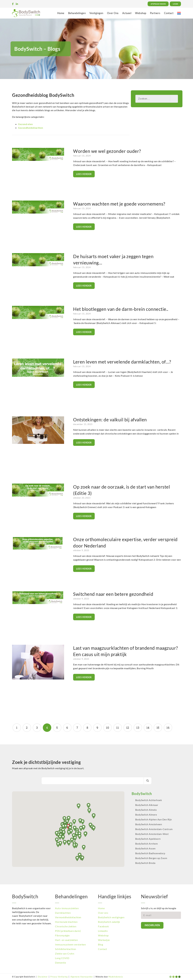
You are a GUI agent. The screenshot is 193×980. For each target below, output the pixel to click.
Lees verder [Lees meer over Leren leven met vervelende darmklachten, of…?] (84, 385)
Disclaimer (43, 977)
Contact (169, 13)
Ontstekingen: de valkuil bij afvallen (110, 420)
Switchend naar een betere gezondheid (113, 594)
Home (61, 13)
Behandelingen (77, 13)
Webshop (141, 13)
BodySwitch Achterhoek (149, 800)
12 (128, 726)
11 (117, 726)
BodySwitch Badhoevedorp (150, 853)
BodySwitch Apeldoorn (148, 839)
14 (148, 726)
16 (168, 726)
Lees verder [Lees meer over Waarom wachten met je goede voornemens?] (84, 227)
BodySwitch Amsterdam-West (152, 834)
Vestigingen (96, 13)
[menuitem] (179, 13)
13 (138, 726)
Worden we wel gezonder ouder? (107, 151)
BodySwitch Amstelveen (149, 824)
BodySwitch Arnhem (147, 844)
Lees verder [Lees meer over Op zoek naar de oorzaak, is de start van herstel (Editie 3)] (84, 516)
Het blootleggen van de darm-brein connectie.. (121, 309)
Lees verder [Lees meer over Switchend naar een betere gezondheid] (84, 617)
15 (158, 726)
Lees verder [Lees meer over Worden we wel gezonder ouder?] (84, 174)
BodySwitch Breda (145, 863)
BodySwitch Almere (146, 815)
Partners (155, 13)
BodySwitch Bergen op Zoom (151, 858)
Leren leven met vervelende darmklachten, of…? (122, 362)
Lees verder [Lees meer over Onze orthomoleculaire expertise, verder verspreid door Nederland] (84, 569)
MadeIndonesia (116, 977)
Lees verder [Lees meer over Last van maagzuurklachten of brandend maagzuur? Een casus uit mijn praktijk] (84, 677)
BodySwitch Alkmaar (147, 805)
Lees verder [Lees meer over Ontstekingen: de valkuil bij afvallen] (84, 443)
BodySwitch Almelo (146, 810)
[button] (85, 834)
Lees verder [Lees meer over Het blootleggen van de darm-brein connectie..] (84, 332)
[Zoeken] (174, 99)
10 (107, 726)
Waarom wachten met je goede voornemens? (119, 204)
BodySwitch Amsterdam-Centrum (154, 829)
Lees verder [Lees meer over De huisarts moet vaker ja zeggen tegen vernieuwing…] (84, 286)
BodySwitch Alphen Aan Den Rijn (154, 819)
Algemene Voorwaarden (82, 977)
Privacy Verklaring (59, 977)
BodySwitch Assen (145, 848)
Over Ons (113, 13)
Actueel (127, 13)
